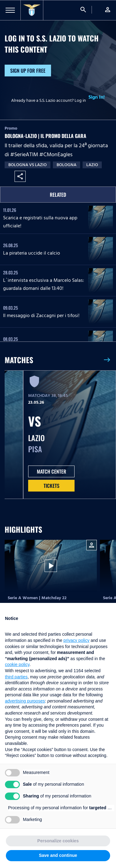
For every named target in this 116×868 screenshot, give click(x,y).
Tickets (52, 486)
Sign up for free (28, 71)
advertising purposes (25, 701)
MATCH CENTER (52, 471)
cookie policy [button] (17, 664)
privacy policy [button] (76, 640)
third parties (16, 677)
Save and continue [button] (58, 855)
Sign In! (97, 97)
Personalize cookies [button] (58, 841)
